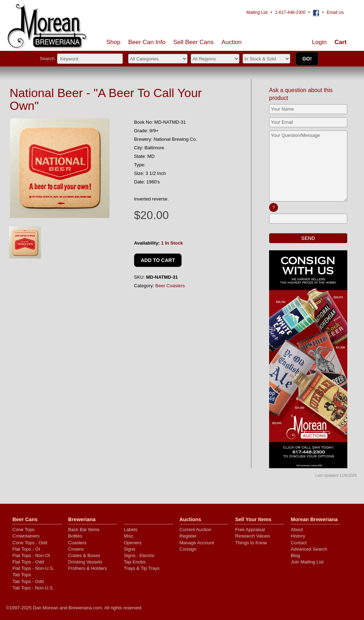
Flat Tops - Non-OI (31, 555)
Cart (341, 42)
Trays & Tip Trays (142, 568)
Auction (232, 42)
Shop (113, 42)
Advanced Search (309, 549)
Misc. (129, 536)
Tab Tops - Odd (28, 581)
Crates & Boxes (84, 555)
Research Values (252, 536)
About (297, 530)
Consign (188, 549)
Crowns (76, 549)
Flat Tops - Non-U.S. (33, 568)
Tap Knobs (135, 562)
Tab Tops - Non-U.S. (33, 588)
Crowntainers (26, 536)
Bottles (75, 536)
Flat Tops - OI (26, 549)
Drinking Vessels (85, 562)
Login (319, 42)
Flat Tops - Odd (28, 562)
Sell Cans (194, 42)
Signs (130, 549)
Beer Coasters (170, 286)
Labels (130, 530)
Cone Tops (23, 530)
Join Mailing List (307, 562)
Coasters (77, 543)
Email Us (335, 12)
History (298, 536)
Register (188, 536)
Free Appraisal (250, 530)
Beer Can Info (147, 42)
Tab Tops (22, 575)
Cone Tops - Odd (30, 543)
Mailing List (257, 12)
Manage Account (197, 543)
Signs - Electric (139, 555)
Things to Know (251, 543)
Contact (299, 543)
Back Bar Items (84, 530)
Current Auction (196, 530)
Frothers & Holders (88, 568)
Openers (133, 543)
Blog (295, 555)
